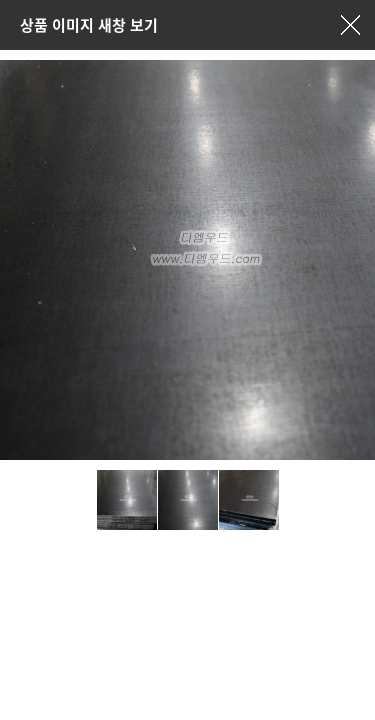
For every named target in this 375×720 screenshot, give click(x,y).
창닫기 (350, 25)
